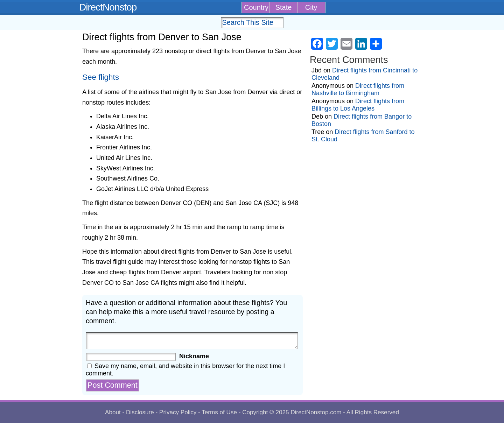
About (113, 412)
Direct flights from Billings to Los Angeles (358, 105)
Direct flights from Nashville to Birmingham (358, 89)
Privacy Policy (178, 412)
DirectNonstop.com (316, 412)
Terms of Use (219, 412)
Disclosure (140, 412)
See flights (101, 77)
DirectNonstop (108, 7)
